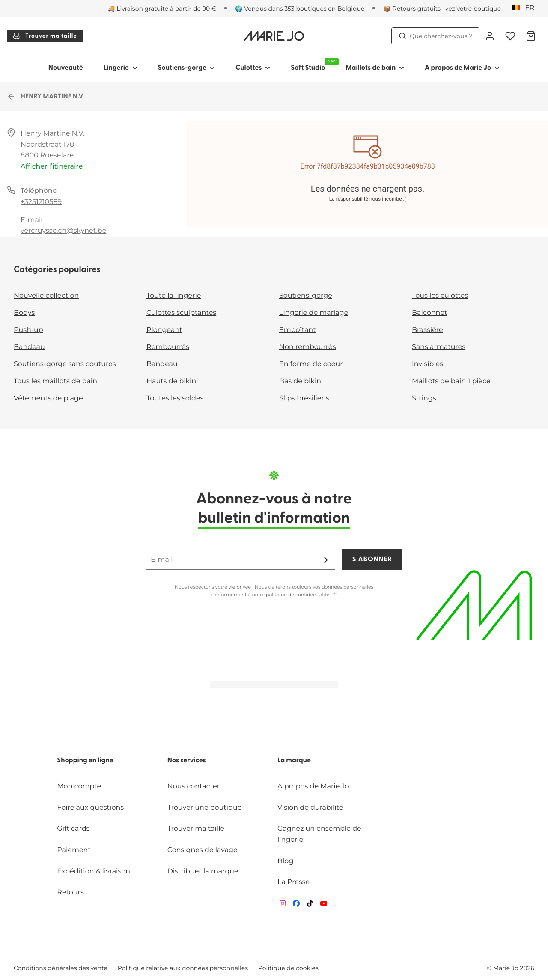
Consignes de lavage (203, 850)
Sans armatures (439, 347)
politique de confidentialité (298, 595)
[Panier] (531, 36)
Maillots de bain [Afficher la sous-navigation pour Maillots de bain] (375, 68)
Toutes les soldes (175, 398)
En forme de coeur (311, 364)
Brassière (427, 330)
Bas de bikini (301, 381)
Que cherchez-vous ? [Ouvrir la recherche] (435, 36)
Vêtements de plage (48, 398)
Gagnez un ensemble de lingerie (319, 834)
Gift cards (73, 829)
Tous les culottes (440, 296)
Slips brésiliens (304, 398)
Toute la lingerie (174, 296)
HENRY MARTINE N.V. (46, 97)
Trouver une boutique (205, 808)
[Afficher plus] (335, 594)
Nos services (187, 761)
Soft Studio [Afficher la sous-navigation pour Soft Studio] (313, 65)
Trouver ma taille (45, 36)
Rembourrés (168, 347)
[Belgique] (526, 8)
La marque (294, 761)
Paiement (74, 850)
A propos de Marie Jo (313, 786)
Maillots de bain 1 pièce (451, 381)
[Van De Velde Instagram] (283, 905)
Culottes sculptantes (181, 313)
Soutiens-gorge (306, 296)
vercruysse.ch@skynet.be (63, 231)
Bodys (24, 313)
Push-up (28, 330)
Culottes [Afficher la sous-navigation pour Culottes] (253, 68)
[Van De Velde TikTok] (310, 905)
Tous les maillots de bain (55, 381)
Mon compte (79, 786)
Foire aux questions (90, 808)
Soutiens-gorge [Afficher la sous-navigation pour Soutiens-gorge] (186, 68)
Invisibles (427, 364)
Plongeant (164, 330)
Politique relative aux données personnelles (183, 968)
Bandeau (29, 347)
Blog (285, 861)
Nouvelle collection (46, 296)
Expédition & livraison (94, 872)
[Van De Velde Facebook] (296, 905)
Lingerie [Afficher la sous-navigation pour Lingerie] (121, 68)
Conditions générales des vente (61, 968)
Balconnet (430, 313)
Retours (70, 893)
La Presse (293, 882)
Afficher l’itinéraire (52, 167)
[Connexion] (490, 36)
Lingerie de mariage (314, 313)
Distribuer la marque (203, 872)
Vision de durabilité (310, 808)
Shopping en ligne (85, 761)
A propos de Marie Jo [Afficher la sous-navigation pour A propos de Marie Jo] (462, 68)
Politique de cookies (288, 968)
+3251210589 (41, 202)
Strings (424, 398)
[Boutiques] (462, 9)
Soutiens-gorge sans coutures (65, 364)
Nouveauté (66, 68)
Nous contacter (194, 786)
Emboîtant (298, 330)
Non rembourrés (308, 347)
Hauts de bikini (172, 381)
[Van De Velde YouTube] (324, 905)
